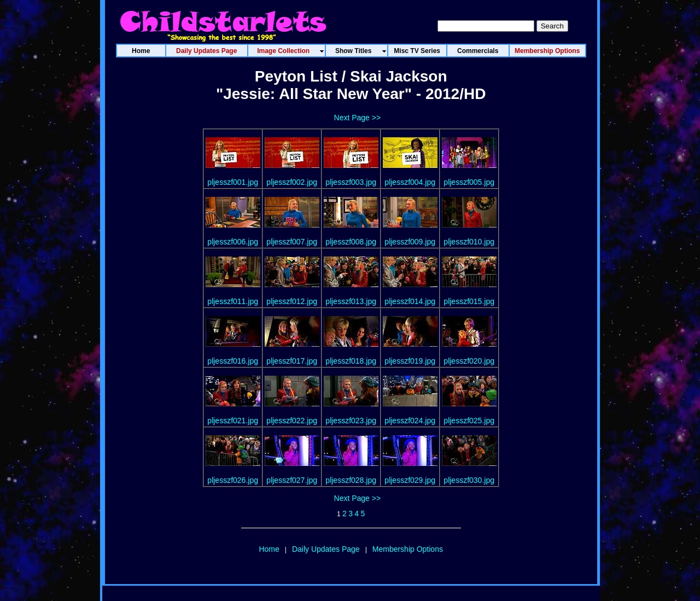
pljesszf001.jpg (233, 182)
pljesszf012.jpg (292, 301)
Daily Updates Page (326, 549)
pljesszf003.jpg (351, 182)
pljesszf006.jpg (233, 242)
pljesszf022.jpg (292, 421)
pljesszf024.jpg (410, 421)
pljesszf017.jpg (292, 361)
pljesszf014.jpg (410, 301)
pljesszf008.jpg (351, 242)
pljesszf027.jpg (292, 480)
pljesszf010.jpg (469, 242)
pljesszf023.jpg (351, 421)
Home (269, 549)
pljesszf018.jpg (351, 361)
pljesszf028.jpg (351, 480)
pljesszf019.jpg (410, 361)
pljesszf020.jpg (469, 361)
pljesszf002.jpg (292, 182)
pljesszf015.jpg (469, 301)
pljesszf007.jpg (292, 242)
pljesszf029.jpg (410, 480)
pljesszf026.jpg (233, 480)
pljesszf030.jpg (469, 480)
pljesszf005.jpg (469, 182)
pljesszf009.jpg (410, 242)
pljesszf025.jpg (469, 421)
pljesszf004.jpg (410, 182)
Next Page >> (358, 118)
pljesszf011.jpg (233, 301)
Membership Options (408, 549)
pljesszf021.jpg (233, 421)
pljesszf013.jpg (351, 301)
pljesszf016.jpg (233, 361)
